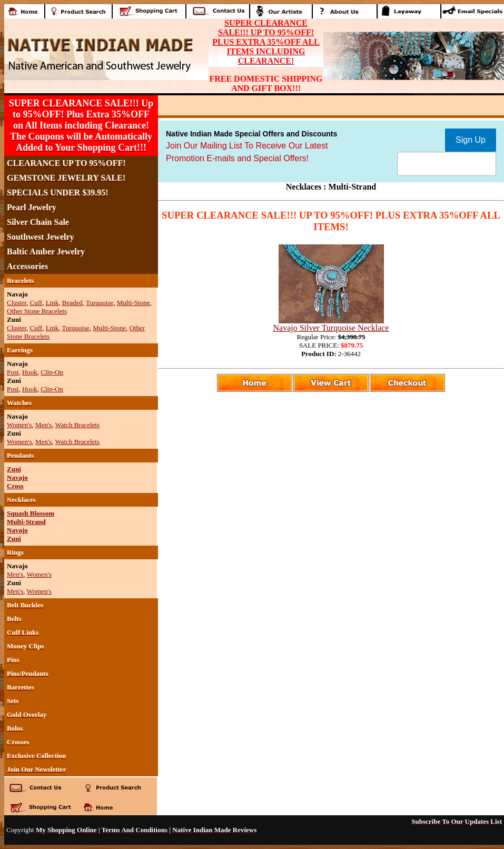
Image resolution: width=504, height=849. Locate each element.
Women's (19, 425)
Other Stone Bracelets (37, 311)
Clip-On (52, 372)
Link (52, 303)
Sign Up (471, 140)
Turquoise (100, 303)
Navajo (17, 477)
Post (13, 372)
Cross (15, 486)
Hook (30, 372)
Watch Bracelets (78, 425)
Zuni (14, 469)
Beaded (72, 303)
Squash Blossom (31, 513)
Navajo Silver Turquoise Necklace (331, 328)
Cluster (17, 303)
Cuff (36, 303)
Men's (43, 425)
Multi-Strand (26, 522)
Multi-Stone (134, 303)
